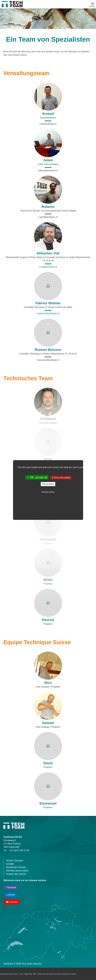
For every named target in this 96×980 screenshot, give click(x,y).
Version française (15, 861)
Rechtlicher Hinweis (16, 867)
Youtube (12, 902)
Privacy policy (48, 492)
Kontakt (10, 864)
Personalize (48, 484)
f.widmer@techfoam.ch (48, 313)
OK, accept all (37, 477)
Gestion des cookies (16, 874)
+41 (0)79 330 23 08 (19, 850)
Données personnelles (17, 871)
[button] (92, 4)
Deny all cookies (61, 478)
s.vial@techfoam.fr (48, 267)
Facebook (11, 887)
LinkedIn (10, 895)
